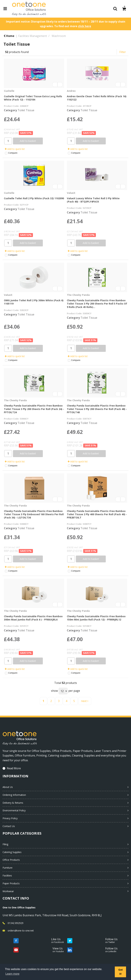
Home (9, 36)
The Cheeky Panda (78, 295)
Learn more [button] (12, 974)
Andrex (71, 91)
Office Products (11, 860)
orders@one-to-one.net (21, 931)
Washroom (59, 36)
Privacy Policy (10, 818)
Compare (11, 153)
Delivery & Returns (13, 803)
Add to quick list (15, 149)
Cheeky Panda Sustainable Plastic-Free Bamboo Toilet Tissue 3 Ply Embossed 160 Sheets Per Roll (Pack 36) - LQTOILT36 (34, 514)
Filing (5, 844)
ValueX (71, 193)
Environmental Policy (14, 810)
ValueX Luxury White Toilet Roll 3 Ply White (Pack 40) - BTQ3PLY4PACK (93, 200)
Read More (14, 768)
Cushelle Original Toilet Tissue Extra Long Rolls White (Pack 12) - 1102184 (33, 98)
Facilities (7, 876)
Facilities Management (33, 36)
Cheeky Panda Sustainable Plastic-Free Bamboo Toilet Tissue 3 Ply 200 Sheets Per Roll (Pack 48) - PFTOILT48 (97, 409)
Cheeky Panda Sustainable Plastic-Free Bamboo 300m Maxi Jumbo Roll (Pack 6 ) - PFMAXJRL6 (33, 618)
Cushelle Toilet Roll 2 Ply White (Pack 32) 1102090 (34, 198)
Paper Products (11, 883)
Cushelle (9, 91)
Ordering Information (14, 795)
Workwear (8, 891)
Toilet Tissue (26, 110)
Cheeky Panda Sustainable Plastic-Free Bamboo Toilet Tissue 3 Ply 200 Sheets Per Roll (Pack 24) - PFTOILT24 (34, 409)
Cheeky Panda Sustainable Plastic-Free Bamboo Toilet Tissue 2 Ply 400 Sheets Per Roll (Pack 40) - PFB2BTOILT (97, 514)
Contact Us (9, 826)
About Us (8, 787)
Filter (123, 52)
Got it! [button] (121, 972)
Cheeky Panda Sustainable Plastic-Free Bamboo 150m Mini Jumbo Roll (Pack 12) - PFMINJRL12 (96, 618)
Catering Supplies (12, 852)
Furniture (8, 868)
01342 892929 (16, 923)
